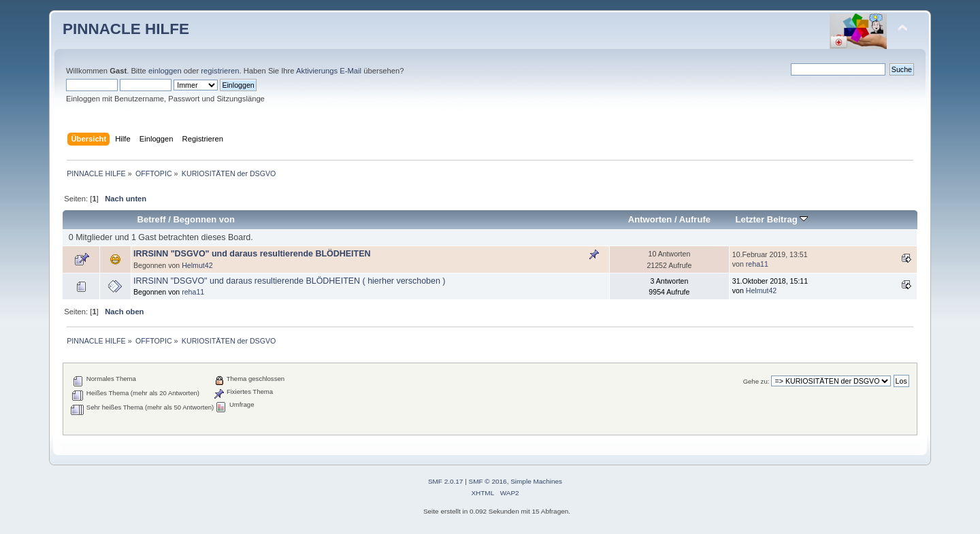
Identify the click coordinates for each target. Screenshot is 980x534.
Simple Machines (536, 481)
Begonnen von (204, 219)
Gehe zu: (756, 381)
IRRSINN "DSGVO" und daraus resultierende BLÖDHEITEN (252, 254)
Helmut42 (197, 265)
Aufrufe (695, 219)
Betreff (152, 219)
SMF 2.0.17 (446, 481)
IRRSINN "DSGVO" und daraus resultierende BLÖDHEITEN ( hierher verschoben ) (290, 281)
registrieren (220, 71)
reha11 (757, 264)
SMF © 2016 (488, 481)
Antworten (650, 219)
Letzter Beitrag (771, 219)
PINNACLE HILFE (126, 29)
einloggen (165, 71)
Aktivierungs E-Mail (329, 71)
